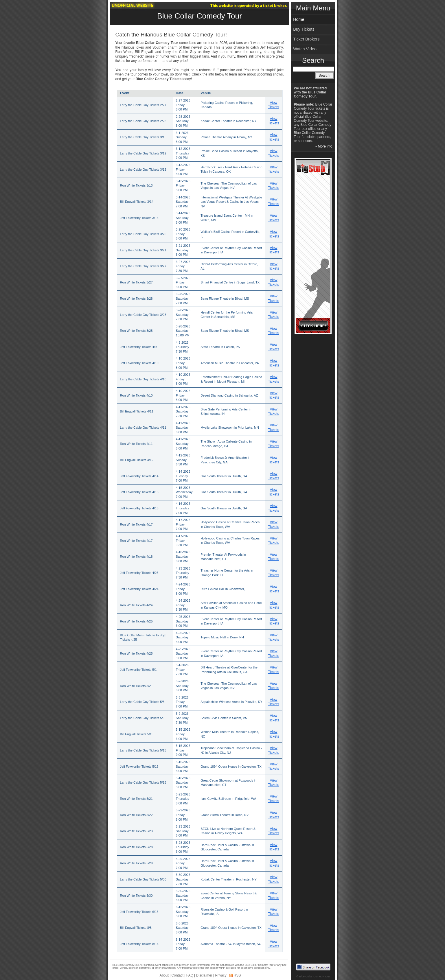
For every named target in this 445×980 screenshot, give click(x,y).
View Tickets (274, 105)
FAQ (190, 975)
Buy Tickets (304, 29)
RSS (237, 975)
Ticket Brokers (306, 39)
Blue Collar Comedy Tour (199, 16)
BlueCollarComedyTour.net (128, 965)
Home (299, 19)
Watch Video (305, 49)
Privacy (221, 975)
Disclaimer (204, 975)
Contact (178, 975)
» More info (323, 146)
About (164, 975)
